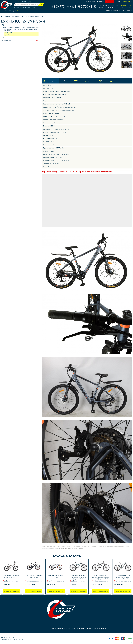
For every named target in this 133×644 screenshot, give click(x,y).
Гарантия (109, 11)
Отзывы (36, 40)
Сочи (30, 2)
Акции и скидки (92, 628)
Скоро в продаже (11, 591)
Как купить (117, 11)
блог (123, 11)
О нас (84, 628)
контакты (129, 11)
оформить (109, 1)
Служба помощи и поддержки (12, 640)
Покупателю (76, 628)
